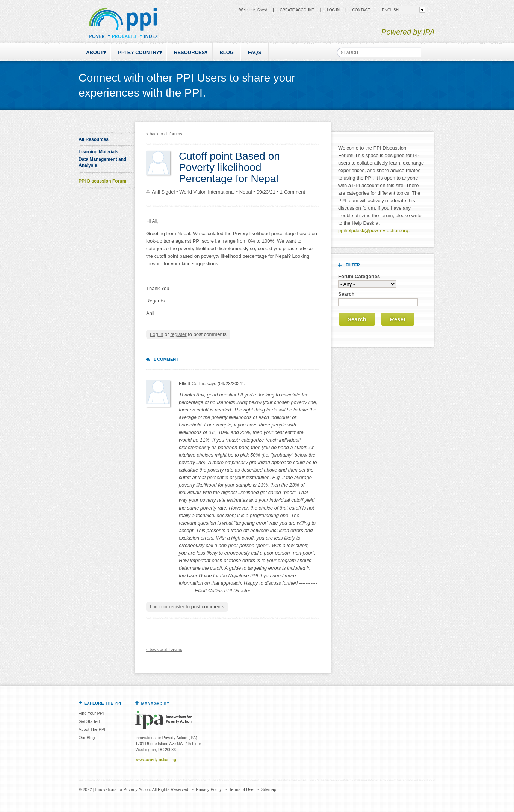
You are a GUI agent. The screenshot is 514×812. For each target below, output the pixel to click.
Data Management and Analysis (102, 162)
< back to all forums (164, 134)
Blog (227, 52)
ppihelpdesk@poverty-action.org (373, 231)
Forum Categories (359, 276)
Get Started (89, 721)
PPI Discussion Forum (102, 181)
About (95, 52)
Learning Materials (98, 152)
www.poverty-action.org (156, 760)
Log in (333, 10)
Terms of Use (241, 789)
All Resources (94, 139)
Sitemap (269, 789)
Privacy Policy (209, 789)
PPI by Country (139, 52)
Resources (189, 52)
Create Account (297, 10)
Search (346, 294)
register (178, 334)
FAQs (255, 52)
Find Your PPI (91, 713)
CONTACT (361, 10)
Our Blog (87, 738)
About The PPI (92, 729)
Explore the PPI (103, 703)
